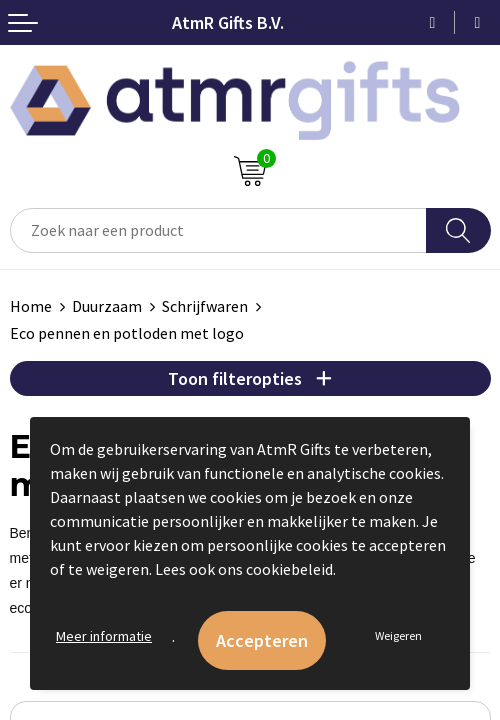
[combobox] (218, 230)
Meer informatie (104, 636)
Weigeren (398, 635)
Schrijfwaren (205, 306)
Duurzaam (107, 306)
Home (31, 306)
